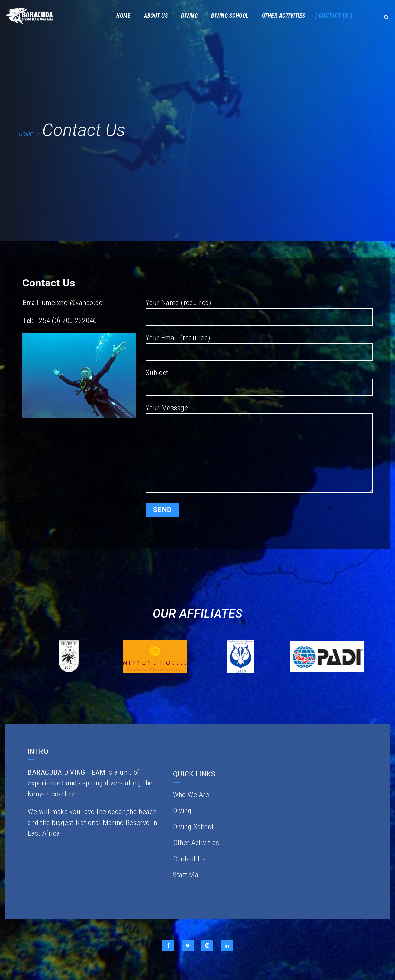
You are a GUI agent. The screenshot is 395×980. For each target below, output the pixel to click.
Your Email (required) (259, 347)
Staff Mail (187, 875)
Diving (189, 16)
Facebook (168, 945)
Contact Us (334, 16)
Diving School (230, 16)
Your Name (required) (259, 312)
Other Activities (284, 16)
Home (123, 16)
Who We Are (191, 795)
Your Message (259, 450)
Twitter (188, 945)
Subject (259, 382)
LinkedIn (227, 945)
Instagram (207, 945)
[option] (69, 656)
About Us (156, 16)
